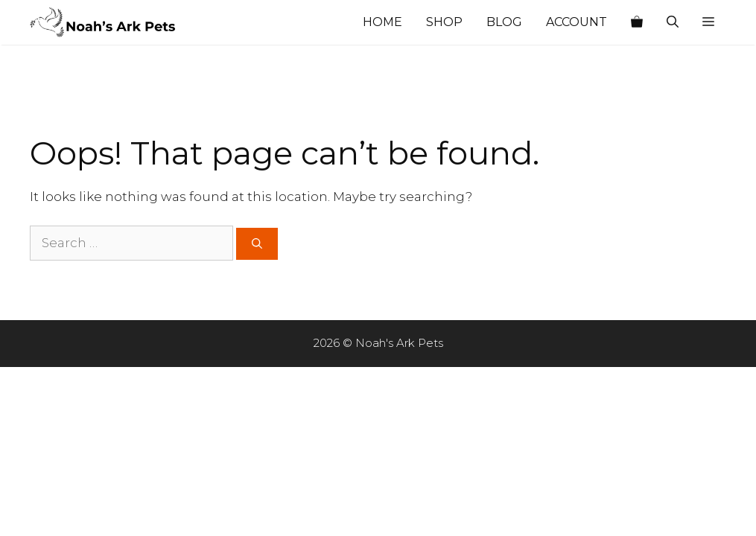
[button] (708, 22)
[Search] (257, 244)
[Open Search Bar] (673, 22)
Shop (444, 22)
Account (576, 22)
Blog (504, 22)
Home (382, 22)
